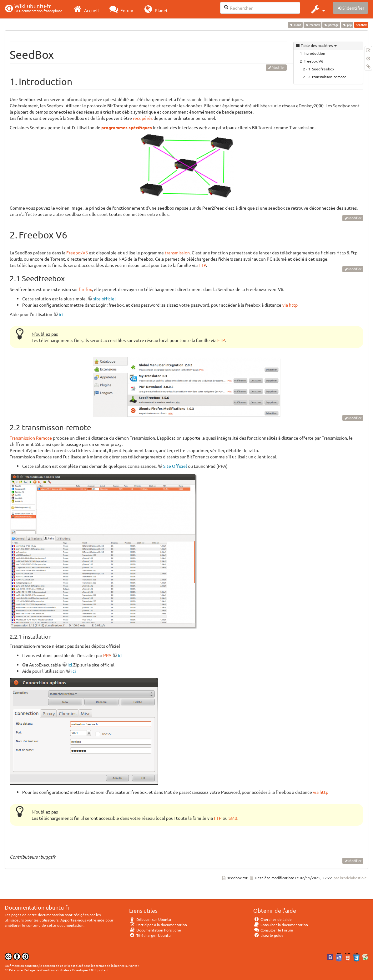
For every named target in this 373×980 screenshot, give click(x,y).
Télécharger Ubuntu (150, 935)
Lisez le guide (268, 935)
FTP (202, 265)
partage (331, 25)
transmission (177, 253)
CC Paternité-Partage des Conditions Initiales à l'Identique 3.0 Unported (56, 970)
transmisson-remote (329, 77)
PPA (107, 655)
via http (290, 305)
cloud (295, 25)
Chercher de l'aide (272, 919)
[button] (317, 9)
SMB (233, 818)
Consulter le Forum (273, 930)
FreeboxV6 (77, 253)
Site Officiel (175, 466)
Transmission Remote (31, 438)
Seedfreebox (323, 69)
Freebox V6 (313, 61)
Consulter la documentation (281, 925)
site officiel (104, 299)
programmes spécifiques (127, 127)
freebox (312, 25)
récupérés (143, 118)
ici (61, 314)
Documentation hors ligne (155, 930)
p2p (347, 25)
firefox (85, 289)
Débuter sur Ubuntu (150, 919)
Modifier (278, 67)
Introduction (314, 53)
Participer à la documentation (158, 925)
